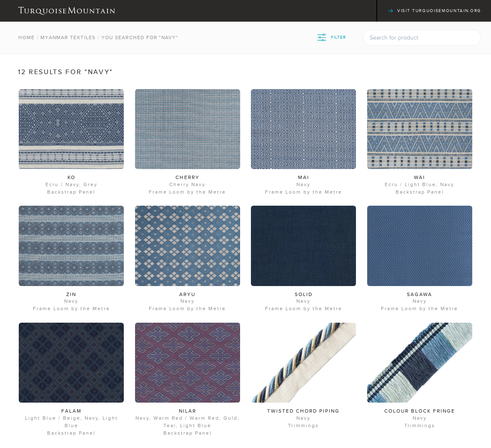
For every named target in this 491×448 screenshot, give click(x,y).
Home (27, 37)
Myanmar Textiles (68, 37)
